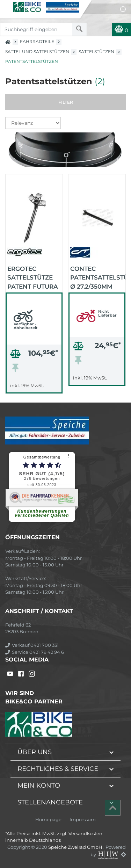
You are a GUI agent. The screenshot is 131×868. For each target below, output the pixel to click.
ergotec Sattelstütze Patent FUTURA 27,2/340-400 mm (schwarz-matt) (34, 277)
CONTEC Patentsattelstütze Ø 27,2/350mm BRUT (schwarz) (98, 277)
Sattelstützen (96, 52)
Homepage (48, 820)
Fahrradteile (37, 41)
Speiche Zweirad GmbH (76, 847)
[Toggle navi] (6, 6)
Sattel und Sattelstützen (37, 52)
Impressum (83, 820)
